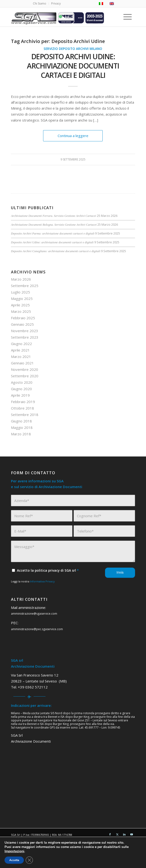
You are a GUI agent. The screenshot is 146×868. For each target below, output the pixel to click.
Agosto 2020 (22, 382)
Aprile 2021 (20, 350)
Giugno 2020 (21, 389)
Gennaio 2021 (22, 363)
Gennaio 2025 (22, 324)
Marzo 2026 (21, 279)
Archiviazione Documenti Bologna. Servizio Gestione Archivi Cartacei (54, 225)
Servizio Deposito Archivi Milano (73, 49)
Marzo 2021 (21, 357)
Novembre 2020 (25, 369)
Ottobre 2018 (23, 408)
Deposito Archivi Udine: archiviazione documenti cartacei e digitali (73, 66)
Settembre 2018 (25, 415)
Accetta (14, 860)
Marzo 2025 (21, 311)
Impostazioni (14, 851)
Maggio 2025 (22, 298)
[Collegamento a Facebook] (110, 834)
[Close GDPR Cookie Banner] (29, 860)
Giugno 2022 (21, 344)
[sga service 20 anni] (61, 17)
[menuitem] (40, 4)
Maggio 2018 (22, 427)
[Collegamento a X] (117, 834)
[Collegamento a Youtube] (131, 834)
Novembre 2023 (25, 331)
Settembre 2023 (25, 337)
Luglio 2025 (20, 292)
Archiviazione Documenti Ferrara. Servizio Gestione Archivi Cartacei (54, 216)
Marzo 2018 (21, 434)
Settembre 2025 (25, 286)
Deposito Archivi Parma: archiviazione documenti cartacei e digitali (53, 234)
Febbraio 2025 (23, 318)
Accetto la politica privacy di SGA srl (48, 570)
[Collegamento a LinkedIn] (124, 834)
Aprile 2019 (20, 395)
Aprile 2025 (20, 305)
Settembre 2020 (25, 376)
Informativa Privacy (42, 581)
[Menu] (128, 17)
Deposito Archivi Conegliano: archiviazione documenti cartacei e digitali (56, 251)
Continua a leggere (73, 136)
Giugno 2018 (21, 421)
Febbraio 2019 (23, 402)
